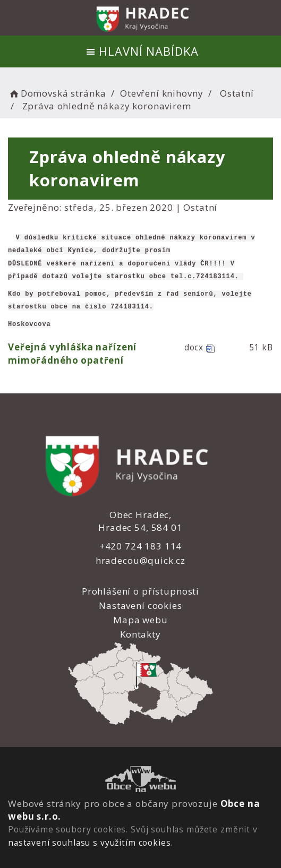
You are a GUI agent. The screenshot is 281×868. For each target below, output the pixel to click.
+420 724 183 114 (141, 546)
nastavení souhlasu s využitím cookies (89, 843)
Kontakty (140, 634)
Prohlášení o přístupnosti (140, 591)
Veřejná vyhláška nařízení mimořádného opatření (72, 353)
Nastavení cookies (140, 605)
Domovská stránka (57, 93)
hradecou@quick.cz (140, 560)
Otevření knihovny (161, 93)
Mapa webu (140, 620)
